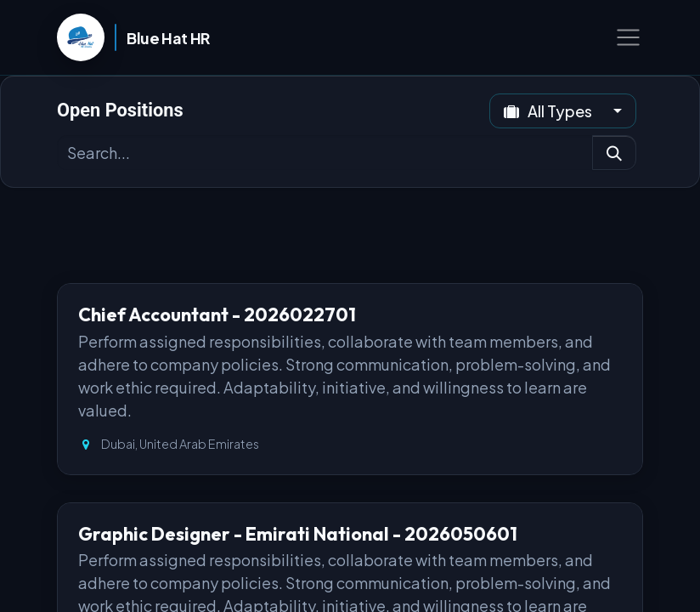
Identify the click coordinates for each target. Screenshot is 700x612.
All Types (549, 111)
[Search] (614, 153)
